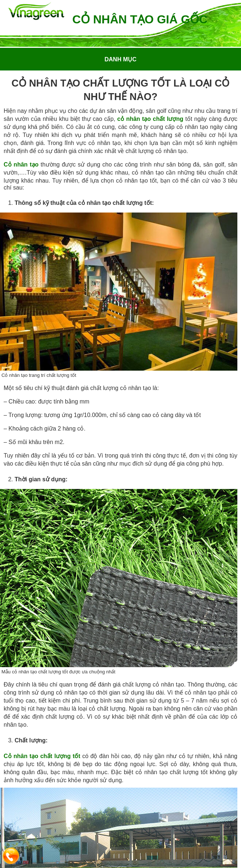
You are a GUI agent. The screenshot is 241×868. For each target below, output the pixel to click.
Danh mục (120, 59)
